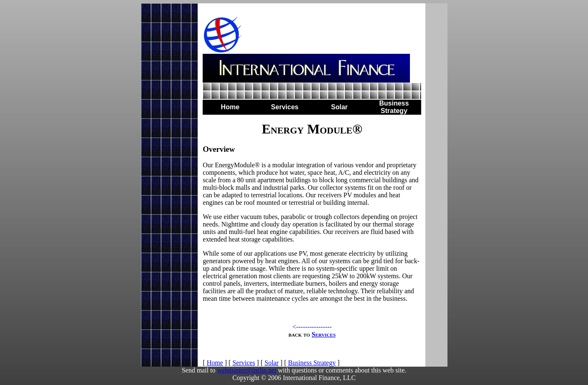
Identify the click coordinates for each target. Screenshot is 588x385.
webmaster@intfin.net (247, 370)
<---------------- (312, 327)
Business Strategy (312, 363)
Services (323, 334)
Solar (271, 363)
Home (215, 363)
